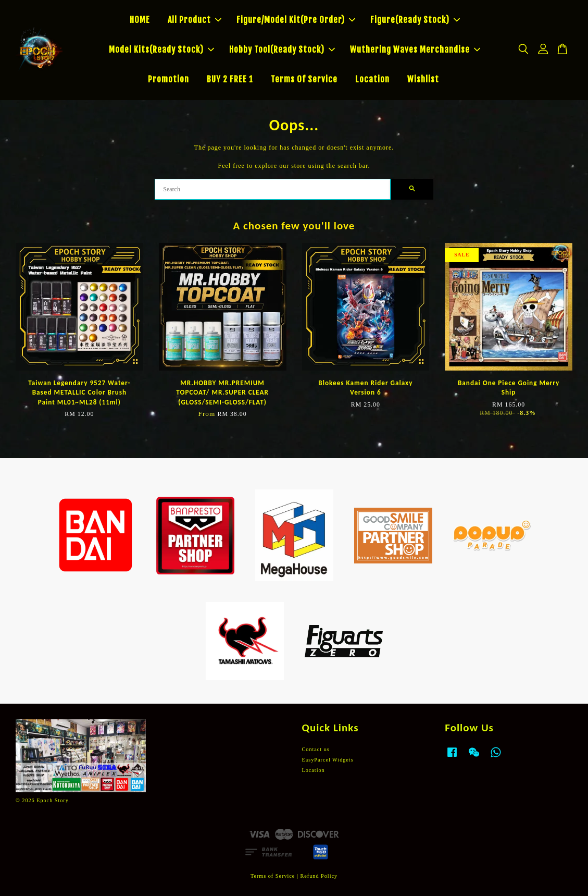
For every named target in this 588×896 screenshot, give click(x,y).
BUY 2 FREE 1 (230, 79)
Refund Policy (319, 876)
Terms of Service (273, 876)
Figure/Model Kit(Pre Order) (296, 20)
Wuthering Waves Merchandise (415, 50)
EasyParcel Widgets (328, 760)
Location (372, 79)
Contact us (316, 749)
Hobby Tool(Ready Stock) (282, 50)
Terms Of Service (304, 79)
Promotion (168, 79)
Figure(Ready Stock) (415, 20)
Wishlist (423, 79)
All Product (195, 20)
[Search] (273, 189)
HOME (140, 20)
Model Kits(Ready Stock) (161, 50)
